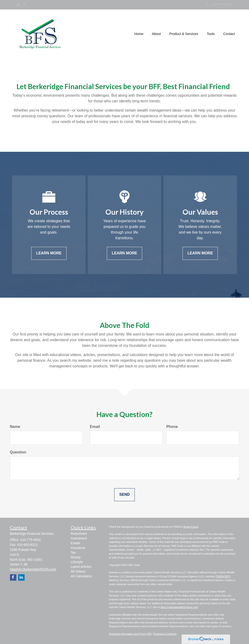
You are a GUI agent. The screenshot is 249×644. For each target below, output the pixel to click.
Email (95, 427)
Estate (75, 543)
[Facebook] (24, 4)
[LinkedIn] (18, 4)
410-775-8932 (219, 4)
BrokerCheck (191, 527)
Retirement (79, 534)
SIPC (227, 576)
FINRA (220, 576)
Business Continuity (165, 634)
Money (76, 557)
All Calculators (81, 576)
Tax (73, 553)
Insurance (78, 548)
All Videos (78, 571)
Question (18, 452)
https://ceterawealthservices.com (179, 607)
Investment (79, 538)
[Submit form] (124, 495)
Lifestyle (77, 562)
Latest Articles (81, 567)
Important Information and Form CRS (130, 634)
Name (15, 427)
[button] (156, 34)
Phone (172, 427)
